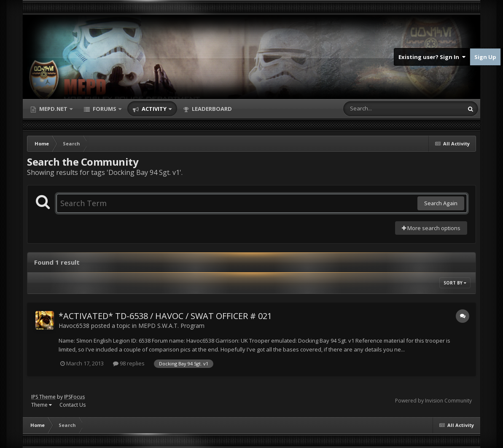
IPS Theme (43, 397)
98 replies (129, 363)
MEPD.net (53, 109)
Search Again (441, 203)
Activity (154, 109)
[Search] (381, 109)
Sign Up (485, 57)
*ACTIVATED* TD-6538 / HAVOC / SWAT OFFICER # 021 (165, 316)
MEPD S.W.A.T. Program (171, 326)
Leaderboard (211, 109)
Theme (42, 405)
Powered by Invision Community (433, 401)
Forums (105, 109)
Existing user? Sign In (432, 57)
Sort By (455, 283)
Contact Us (73, 405)
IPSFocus (74, 397)
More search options (431, 228)
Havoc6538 (74, 326)
